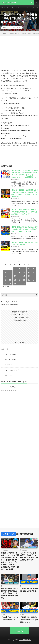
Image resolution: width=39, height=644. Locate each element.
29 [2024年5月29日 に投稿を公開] (15, 284)
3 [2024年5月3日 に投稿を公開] (24, 268)
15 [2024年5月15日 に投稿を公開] (15, 276)
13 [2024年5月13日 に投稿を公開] (6, 276)
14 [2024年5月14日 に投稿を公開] (10, 276)
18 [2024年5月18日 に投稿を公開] (29, 276)
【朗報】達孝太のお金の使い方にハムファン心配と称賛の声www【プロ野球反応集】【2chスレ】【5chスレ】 (25, 229)
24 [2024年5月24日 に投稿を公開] (24, 280)
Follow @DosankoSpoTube (10, 304)
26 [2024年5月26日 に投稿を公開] (33, 280)
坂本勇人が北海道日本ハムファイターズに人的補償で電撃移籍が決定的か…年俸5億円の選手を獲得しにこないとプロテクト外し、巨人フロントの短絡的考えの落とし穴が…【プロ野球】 (10, 561)
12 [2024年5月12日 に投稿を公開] (33, 272)
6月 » (9, 286)
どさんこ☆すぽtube (25, 640)
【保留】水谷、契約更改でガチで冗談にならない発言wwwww (29, 620)
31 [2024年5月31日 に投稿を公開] (24, 284)
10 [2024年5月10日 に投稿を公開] (24, 272)
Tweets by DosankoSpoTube (10, 302)
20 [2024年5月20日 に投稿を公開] (6, 280)
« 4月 (5, 286)
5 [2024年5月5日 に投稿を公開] (33, 268)
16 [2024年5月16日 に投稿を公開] (19, 276)
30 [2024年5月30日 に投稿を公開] (19, 284)
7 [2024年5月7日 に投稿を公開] (10, 272)
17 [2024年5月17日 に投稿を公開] (24, 276)
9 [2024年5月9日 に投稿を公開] (19, 272)
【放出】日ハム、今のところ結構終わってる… (10, 618)
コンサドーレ (5, 8)
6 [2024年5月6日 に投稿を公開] (6, 272)
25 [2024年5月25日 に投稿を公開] (29, 280)
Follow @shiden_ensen (19, 320)
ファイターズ (15, 8)
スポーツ (6, 375)
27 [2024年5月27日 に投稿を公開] (6, 284)
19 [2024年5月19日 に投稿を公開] (33, 276)
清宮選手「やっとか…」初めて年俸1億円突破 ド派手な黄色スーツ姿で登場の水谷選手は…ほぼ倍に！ (10, 593)
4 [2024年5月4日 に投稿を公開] (29, 268)
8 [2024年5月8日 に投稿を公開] (15, 272)
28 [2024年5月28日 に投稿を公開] (10, 284)
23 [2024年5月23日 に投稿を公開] (19, 280)
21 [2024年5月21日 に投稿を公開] (10, 280)
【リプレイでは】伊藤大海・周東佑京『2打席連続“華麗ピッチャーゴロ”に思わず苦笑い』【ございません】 (24, 212)
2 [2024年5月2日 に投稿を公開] (19, 268)
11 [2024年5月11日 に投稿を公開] (29, 272)
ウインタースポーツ (9, 370)
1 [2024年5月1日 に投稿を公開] (15, 268)
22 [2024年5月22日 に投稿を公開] (15, 280)
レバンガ (25, 8)
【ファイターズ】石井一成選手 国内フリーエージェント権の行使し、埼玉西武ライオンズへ (29, 556)
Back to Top (19, 631)
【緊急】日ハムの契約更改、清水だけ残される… (29, 590)
